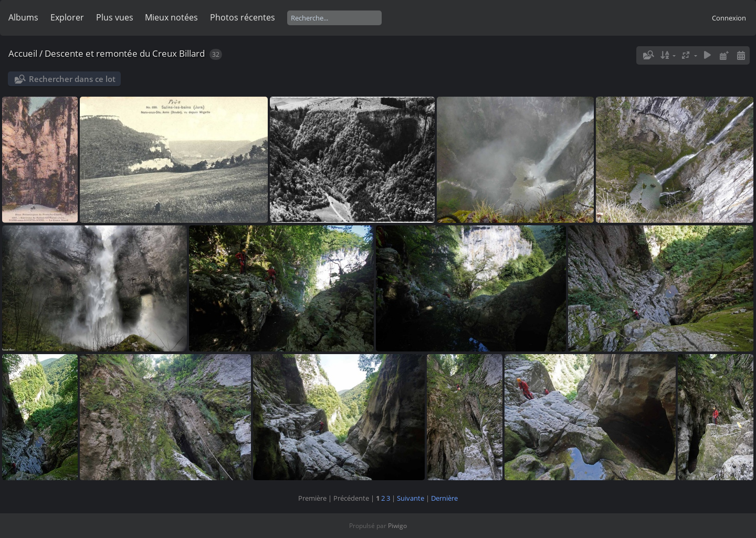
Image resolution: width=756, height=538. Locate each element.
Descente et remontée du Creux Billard (125, 53)
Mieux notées (171, 17)
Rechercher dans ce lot (72, 79)
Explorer (67, 17)
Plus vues (115, 17)
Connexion (729, 18)
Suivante (411, 498)
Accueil (23, 53)
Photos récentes (243, 17)
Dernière (444, 498)
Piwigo (397, 526)
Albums (23, 17)
